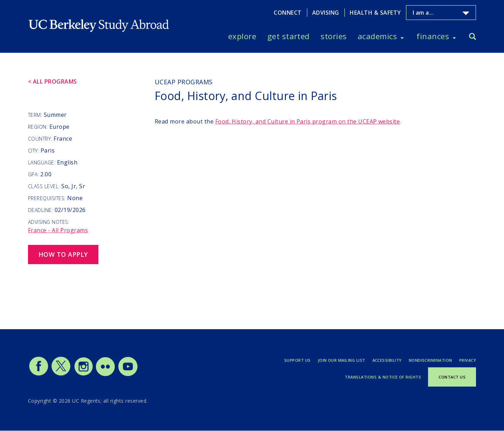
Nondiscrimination (430, 360)
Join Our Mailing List (342, 360)
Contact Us (452, 377)
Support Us (297, 360)
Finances (433, 36)
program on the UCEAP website (308, 121)
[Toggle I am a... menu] (466, 13)
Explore (242, 36)
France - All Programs (58, 230)
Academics (377, 36)
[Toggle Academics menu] (402, 36)
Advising (326, 13)
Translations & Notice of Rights (383, 377)
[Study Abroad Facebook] (38, 374)
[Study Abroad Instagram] (84, 374)
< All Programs (52, 82)
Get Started (289, 36)
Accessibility (387, 360)
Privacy (468, 360)
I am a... (423, 13)
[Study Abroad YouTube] (127, 374)
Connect (288, 13)
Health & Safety (375, 13)
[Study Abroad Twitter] (61, 374)
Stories (334, 36)
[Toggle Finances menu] (454, 36)
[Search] (472, 37)
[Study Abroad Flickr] (105, 374)
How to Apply (63, 254)
